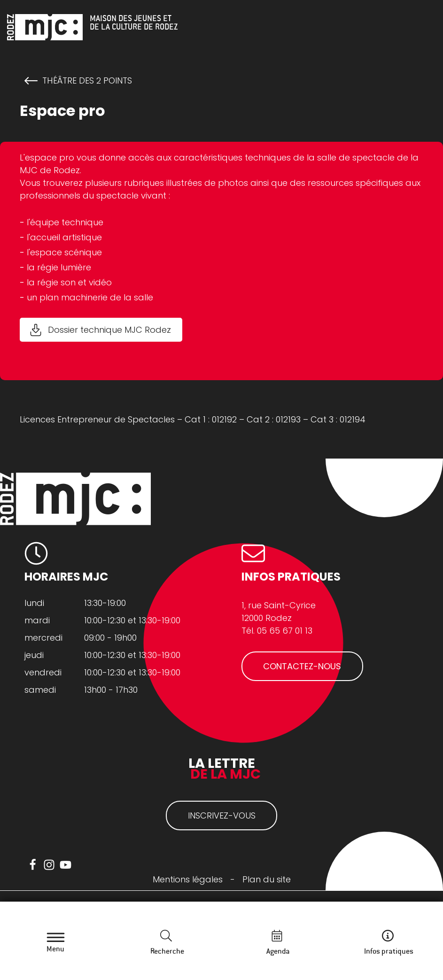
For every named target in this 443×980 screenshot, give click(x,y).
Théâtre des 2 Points (87, 81)
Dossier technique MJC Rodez (109, 330)
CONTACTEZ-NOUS (302, 666)
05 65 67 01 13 (285, 631)
